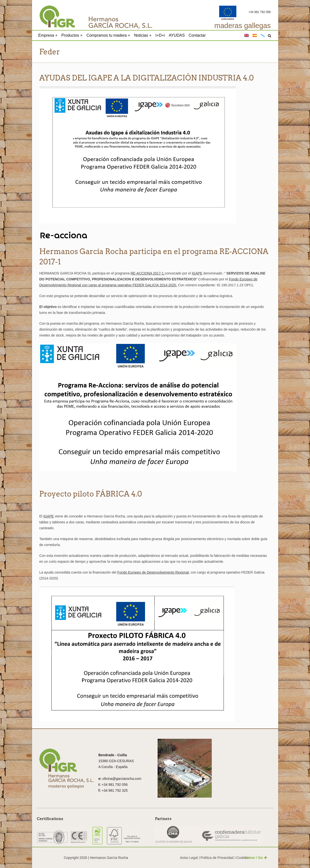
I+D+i (160, 35)
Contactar (197, 35)
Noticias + (143, 35)
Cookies (242, 858)
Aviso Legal (189, 858)
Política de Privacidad (217, 858)
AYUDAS (177, 35)
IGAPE (197, 273)
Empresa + (48, 35)
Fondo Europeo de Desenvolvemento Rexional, (153, 572)
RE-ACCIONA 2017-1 (148, 273)
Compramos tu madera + (108, 35)
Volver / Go (256, 858)
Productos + (72, 35)
